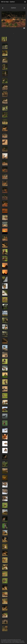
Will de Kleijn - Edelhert (8, 2)
